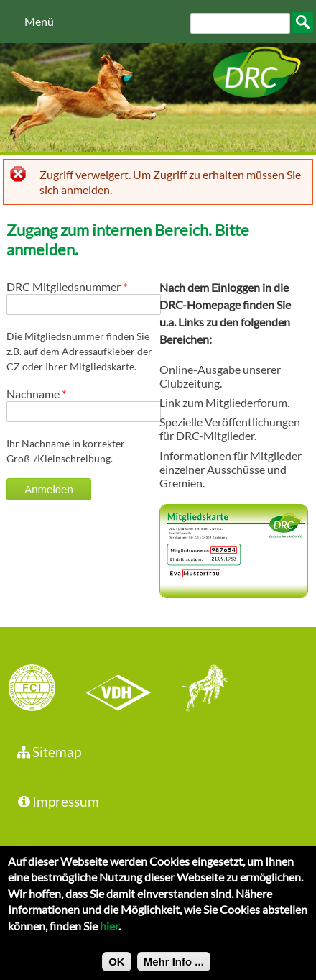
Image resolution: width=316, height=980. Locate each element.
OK (117, 968)
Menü (39, 21)
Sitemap (48, 752)
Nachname (36, 394)
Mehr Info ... (174, 968)
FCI (45, 690)
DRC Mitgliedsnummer (67, 287)
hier (109, 932)
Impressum (57, 801)
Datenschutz (62, 851)
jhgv (200, 690)
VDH (122, 690)
